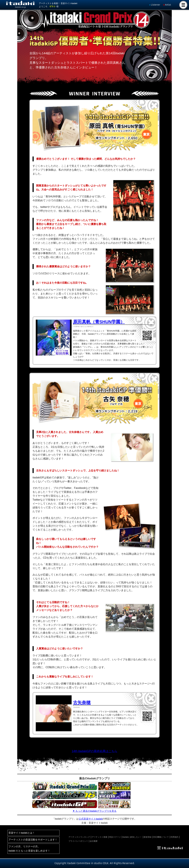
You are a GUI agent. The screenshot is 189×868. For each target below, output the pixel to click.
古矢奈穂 (82, 703)
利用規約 (175, 837)
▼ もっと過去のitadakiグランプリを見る (94, 811)
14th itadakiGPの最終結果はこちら (94, 751)
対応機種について (161, 837)
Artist (168, 5)
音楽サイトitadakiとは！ (22, 833)
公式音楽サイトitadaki (91, 819)
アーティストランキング (79, 837)
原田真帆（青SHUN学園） (99, 322)
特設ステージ (115, 837)
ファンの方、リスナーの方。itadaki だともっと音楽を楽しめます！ (29, 849)
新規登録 (148, 837)
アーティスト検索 (100, 837)
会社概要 (94, 841)
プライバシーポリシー (78, 841)
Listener (155, 5)
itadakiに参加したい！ (132, 837)
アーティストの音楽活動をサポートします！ (33, 840)
